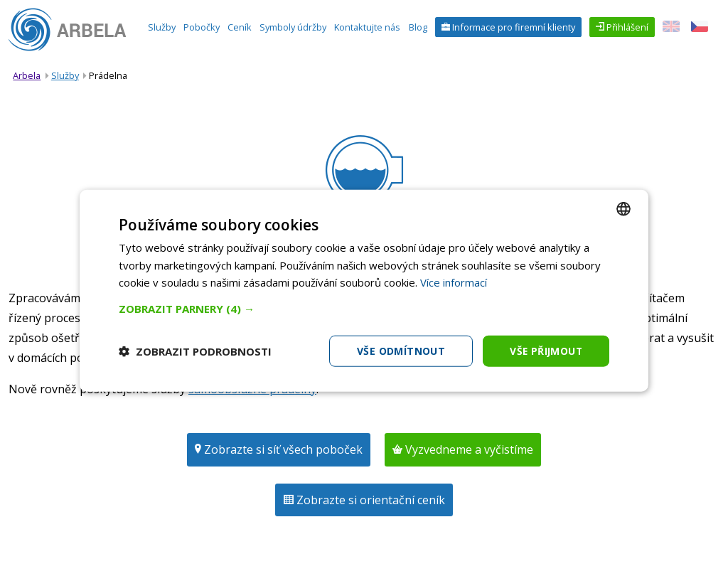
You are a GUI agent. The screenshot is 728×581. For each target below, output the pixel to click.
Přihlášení (626, 27)
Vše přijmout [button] (545, 350)
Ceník (240, 27)
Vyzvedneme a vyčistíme (468, 449)
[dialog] (364, 290)
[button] (364, 308)
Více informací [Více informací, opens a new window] (454, 282)
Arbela (27, 75)
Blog (418, 27)
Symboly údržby (293, 27)
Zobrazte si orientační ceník (369, 500)
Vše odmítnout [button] (399, 350)
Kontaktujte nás (367, 27)
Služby (162, 27)
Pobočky (202, 27)
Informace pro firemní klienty (513, 27)
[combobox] (623, 208)
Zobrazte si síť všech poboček (282, 449)
